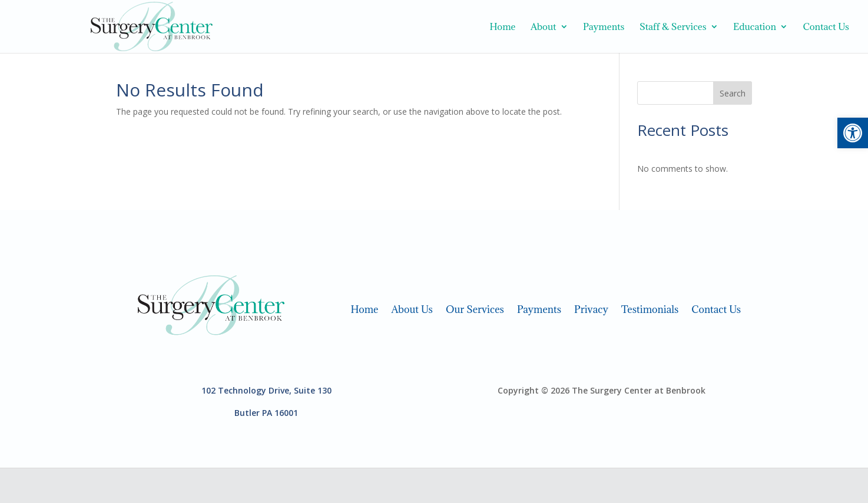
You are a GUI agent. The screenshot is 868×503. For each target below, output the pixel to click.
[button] (853, 133)
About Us (412, 308)
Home (502, 27)
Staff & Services (673, 27)
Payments (604, 27)
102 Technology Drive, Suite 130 (266, 390)
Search (733, 93)
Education (755, 27)
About (544, 27)
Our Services (475, 308)
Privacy (591, 308)
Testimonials (650, 308)
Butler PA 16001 (266, 413)
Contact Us (826, 27)
